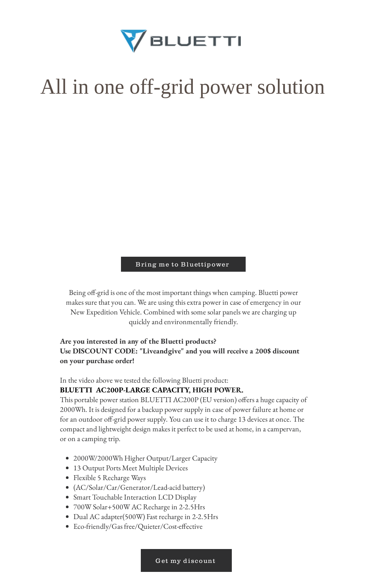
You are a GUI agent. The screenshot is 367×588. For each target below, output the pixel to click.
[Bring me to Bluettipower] (183, 264)
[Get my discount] (186, 560)
